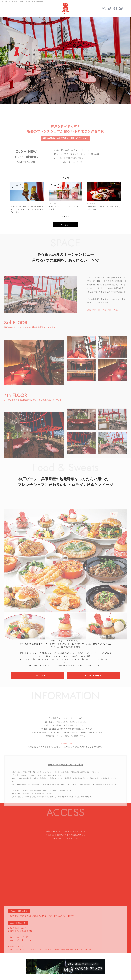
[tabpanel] (65, 60)
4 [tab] (69, 99)
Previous (4, 61)
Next (127, 61)
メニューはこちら (38, 675)
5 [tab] (73, 99)
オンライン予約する (93, 675)
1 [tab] (58, 99)
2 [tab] (62, 99)
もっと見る (65, 225)
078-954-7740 (65, 753)
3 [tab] (65, 99)
